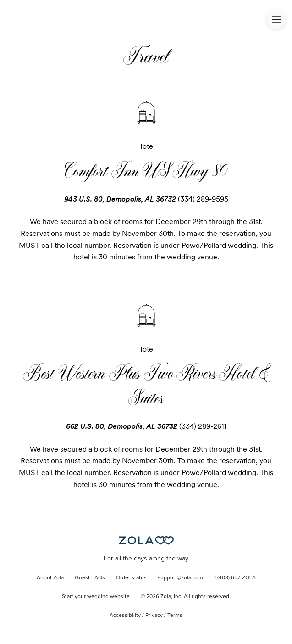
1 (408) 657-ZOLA (235, 578)
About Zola (50, 578)
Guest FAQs (90, 578)
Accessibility (125, 616)
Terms (175, 616)
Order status (131, 578)
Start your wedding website (96, 597)
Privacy (154, 616)
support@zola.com (180, 578)
